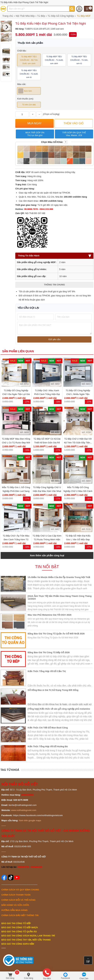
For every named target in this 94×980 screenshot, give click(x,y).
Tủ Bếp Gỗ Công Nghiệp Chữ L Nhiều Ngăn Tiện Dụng (78, 394)
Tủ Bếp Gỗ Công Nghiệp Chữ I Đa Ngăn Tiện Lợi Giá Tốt (16, 394)
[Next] (6, 27)
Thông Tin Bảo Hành (54, 256)
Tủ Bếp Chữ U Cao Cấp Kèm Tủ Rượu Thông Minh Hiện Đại (47, 539)
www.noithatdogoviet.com (24, 810)
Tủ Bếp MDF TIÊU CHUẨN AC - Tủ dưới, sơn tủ (29, 74)
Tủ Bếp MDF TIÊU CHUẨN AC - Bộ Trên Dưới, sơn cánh (29, 60)
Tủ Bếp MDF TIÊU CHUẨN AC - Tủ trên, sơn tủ (79, 60)
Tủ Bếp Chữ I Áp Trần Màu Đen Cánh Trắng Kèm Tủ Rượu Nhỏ (16, 539)
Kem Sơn (25, 91)
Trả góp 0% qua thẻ (74, 134)
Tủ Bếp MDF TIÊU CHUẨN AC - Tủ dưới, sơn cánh (54, 60)
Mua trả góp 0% (35, 134)
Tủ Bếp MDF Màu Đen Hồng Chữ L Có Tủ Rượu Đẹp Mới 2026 (16, 443)
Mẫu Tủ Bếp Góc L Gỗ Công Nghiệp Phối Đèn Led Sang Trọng (16, 491)
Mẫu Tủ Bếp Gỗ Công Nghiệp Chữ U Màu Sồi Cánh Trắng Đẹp (78, 491)
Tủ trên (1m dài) (29, 105)
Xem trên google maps (30, 820)
